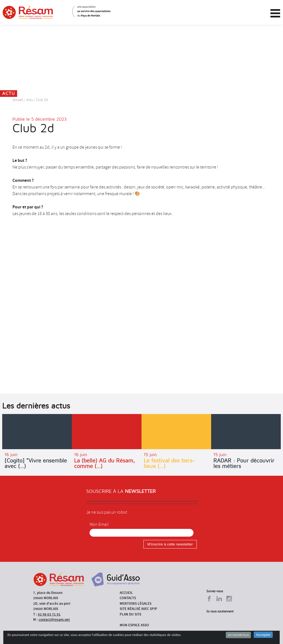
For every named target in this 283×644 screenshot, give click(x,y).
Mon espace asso (134, 625)
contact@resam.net (54, 620)
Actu (30, 100)
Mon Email (99, 524)
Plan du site (131, 614)
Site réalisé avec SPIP (138, 609)
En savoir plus (238, 635)
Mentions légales (136, 603)
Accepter (263, 635)
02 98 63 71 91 (49, 614)
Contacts (128, 598)
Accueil (18, 100)
